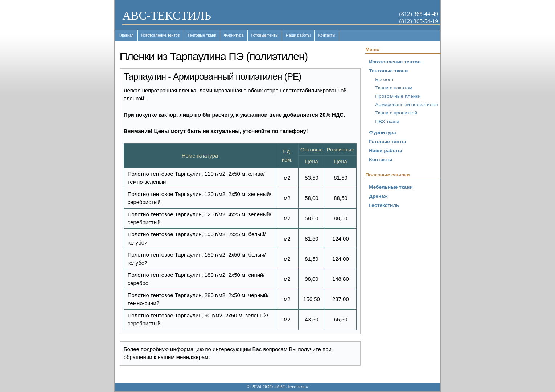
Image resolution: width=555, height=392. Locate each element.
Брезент (384, 80)
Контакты (327, 35)
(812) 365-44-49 (418, 14)
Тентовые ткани (202, 35)
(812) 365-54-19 (418, 21)
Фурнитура (234, 35)
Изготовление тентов (161, 35)
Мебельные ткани (391, 187)
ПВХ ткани (387, 122)
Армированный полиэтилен (406, 105)
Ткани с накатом (394, 88)
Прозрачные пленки (398, 96)
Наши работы (298, 35)
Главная (126, 35)
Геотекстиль (384, 205)
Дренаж (378, 196)
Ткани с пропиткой (396, 113)
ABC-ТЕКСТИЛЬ (167, 16)
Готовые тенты (265, 35)
